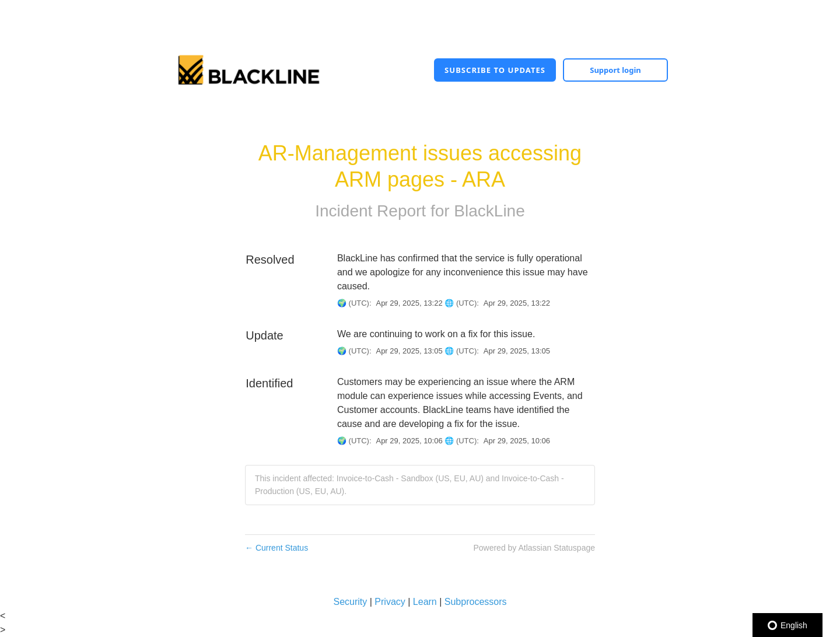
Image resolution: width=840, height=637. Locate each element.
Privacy (390, 602)
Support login (615, 70)
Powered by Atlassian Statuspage (534, 548)
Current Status (276, 548)
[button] (495, 70)
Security (350, 602)
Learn (425, 602)
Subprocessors (476, 602)
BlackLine (489, 211)
